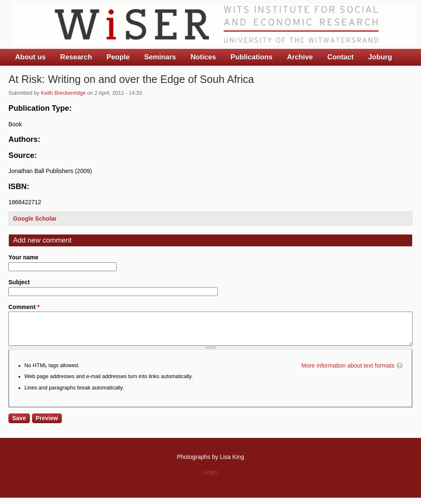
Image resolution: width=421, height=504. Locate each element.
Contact (341, 57)
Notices (203, 57)
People (118, 57)
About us (31, 57)
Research (76, 57)
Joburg (380, 57)
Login (210, 478)
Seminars (160, 57)
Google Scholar (35, 219)
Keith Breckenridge (63, 93)
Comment (24, 307)
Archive (300, 57)
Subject (19, 282)
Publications (251, 57)
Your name (23, 257)
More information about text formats (348, 372)
